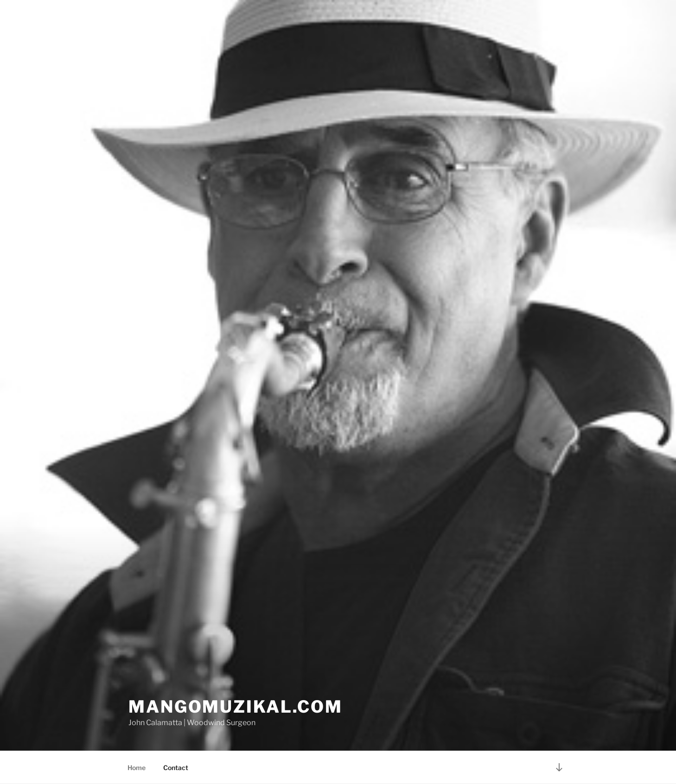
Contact (176, 768)
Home (137, 768)
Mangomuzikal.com (236, 707)
